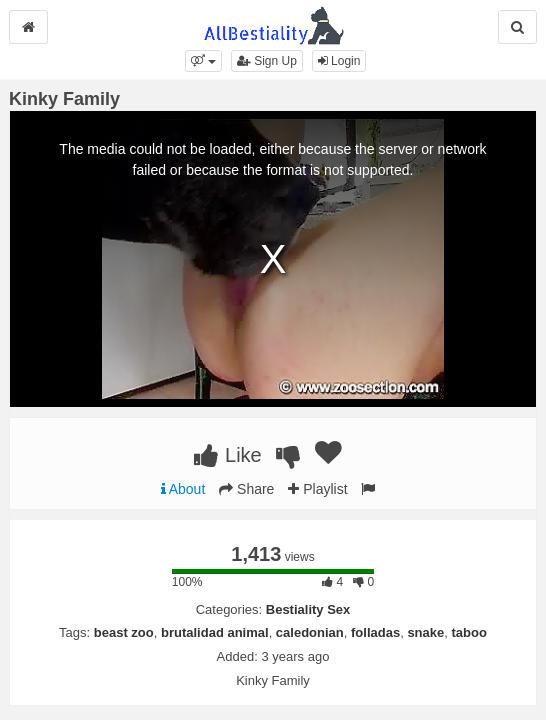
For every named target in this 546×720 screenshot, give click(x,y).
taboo (468, 632)
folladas (375, 632)
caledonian (310, 632)
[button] (203, 61)
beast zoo (124, 632)
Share (246, 489)
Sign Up (267, 61)
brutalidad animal (215, 632)
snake (425, 632)
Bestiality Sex (308, 609)
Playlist (317, 489)
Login (339, 61)
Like (227, 455)
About (183, 489)
